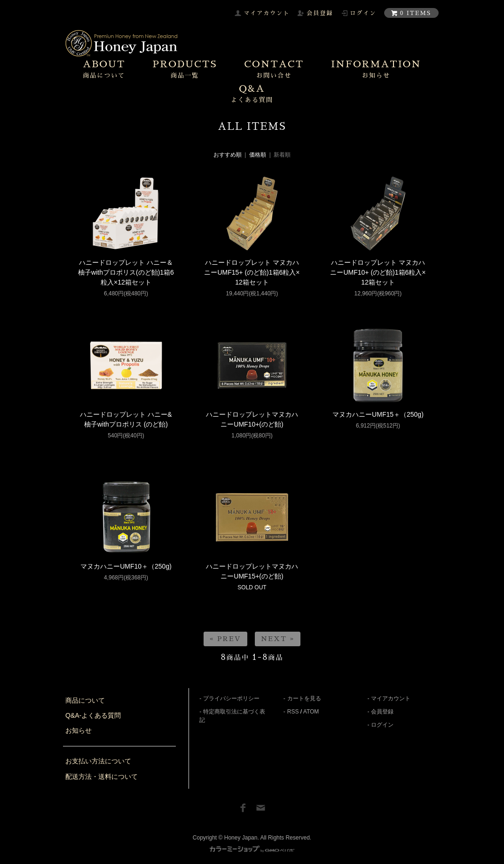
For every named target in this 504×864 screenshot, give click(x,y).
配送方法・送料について (102, 777)
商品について (85, 700)
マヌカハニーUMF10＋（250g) (126, 566)
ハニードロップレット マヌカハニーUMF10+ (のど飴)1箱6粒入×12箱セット (378, 272)
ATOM (311, 712)
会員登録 (382, 712)
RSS (293, 712)
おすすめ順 (228, 155)
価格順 (258, 155)
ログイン (382, 725)
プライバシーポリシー (231, 698)
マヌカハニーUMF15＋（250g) (378, 414)
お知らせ (79, 730)
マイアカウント (391, 698)
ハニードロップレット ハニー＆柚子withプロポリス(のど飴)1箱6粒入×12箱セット (126, 272)
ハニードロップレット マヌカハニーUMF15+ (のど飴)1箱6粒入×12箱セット (252, 272)
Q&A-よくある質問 (93, 715)
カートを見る (304, 698)
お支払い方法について (98, 761)
